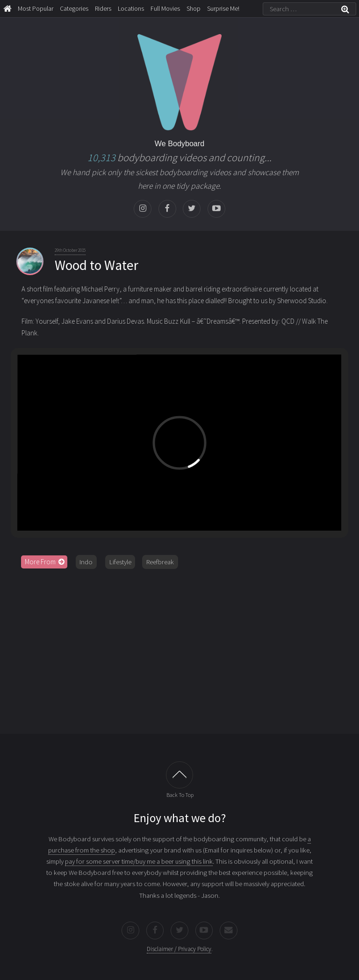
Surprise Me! (223, 8)
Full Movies (165, 8)
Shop (194, 8)
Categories (74, 8)
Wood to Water (97, 265)
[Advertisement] (179, 648)
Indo (86, 562)
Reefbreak (160, 562)
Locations (131, 8)
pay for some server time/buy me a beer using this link (139, 861)
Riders (103, 8)
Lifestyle (120, 562)
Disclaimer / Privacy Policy (179, 949)
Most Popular (36, 8)
